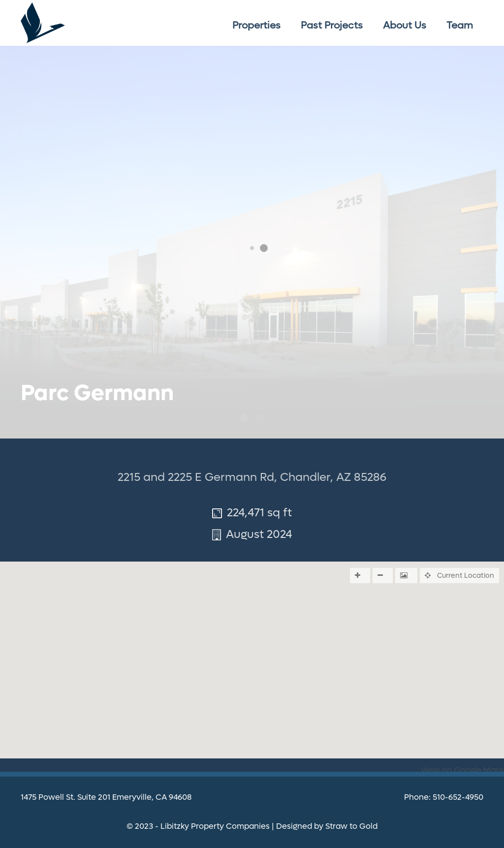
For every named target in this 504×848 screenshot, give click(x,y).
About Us (405, 26)
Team (460, 26)
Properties (256, 26)
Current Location (459, 575)
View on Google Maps (462, 770)
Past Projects (332, 26)
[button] (252, 710)
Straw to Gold (351, 826)
